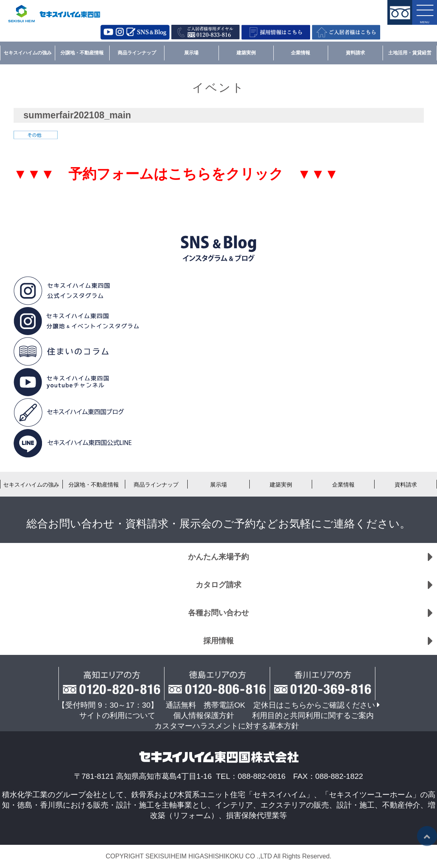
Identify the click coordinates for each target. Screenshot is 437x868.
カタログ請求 (218, 585)
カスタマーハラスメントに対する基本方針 (227, 726)
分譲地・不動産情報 (82, 53)
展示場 (191, 53)
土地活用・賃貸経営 (410, 53)
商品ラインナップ (137, 53)
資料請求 (355, 53)
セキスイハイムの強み (28, 53)
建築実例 (246, 53)
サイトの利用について (117, 715)
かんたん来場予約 (218, 557)
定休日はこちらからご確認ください (314, 705)
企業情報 (301, 53)
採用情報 (218, 641)
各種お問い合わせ (218, 613)
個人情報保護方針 (204, 715)
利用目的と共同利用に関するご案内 (313, 715)
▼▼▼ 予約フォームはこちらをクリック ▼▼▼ (176, 174)
